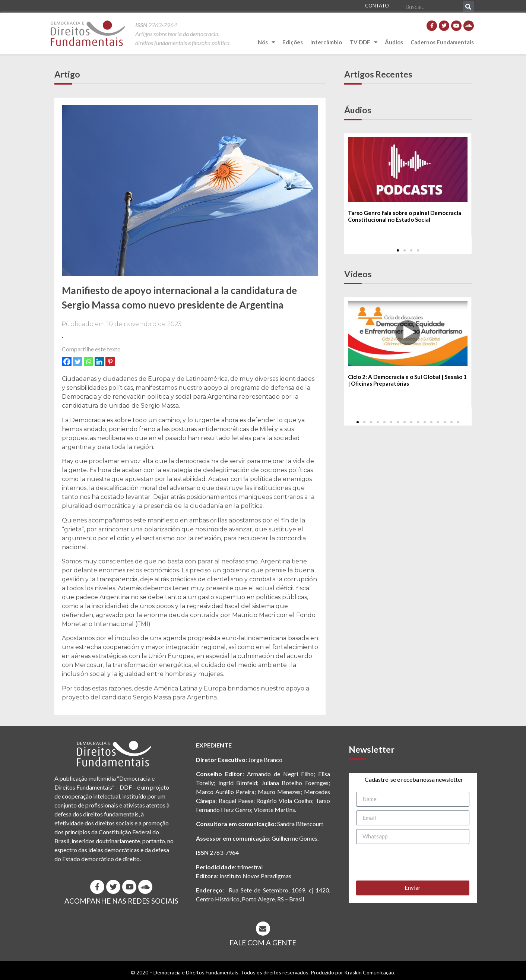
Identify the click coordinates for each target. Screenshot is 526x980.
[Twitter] (78, 362)
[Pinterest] (110, 362)
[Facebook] (67, 362)
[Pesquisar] (468, 7)
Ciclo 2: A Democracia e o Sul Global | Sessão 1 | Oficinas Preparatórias (407, 380)
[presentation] (413, 862)
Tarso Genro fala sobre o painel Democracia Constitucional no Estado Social (405, 216)
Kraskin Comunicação (369, 972)
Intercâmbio (326, 42)
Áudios (394, 42)
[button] (398, 250)
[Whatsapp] (88, 362)
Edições (293, 42)
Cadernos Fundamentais (442, 42)
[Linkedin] (99, 362)
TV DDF (363, 42)
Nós (266, 42)
